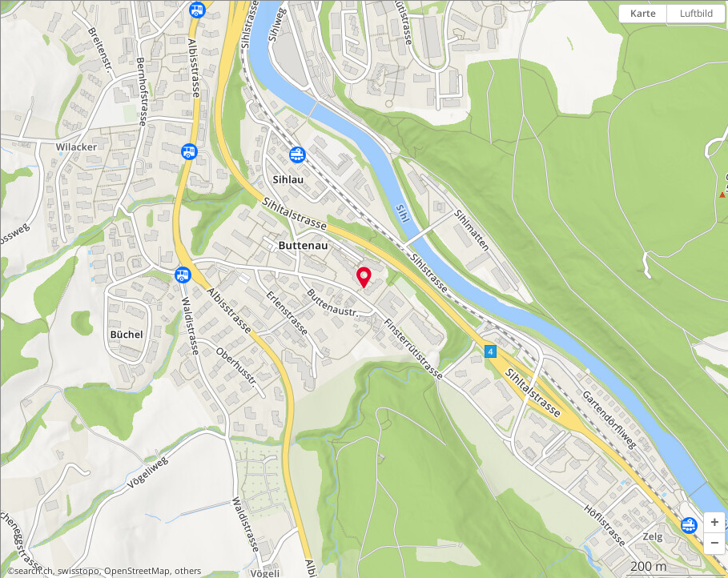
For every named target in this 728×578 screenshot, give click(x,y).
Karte (643, 13)
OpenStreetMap (137, 571)
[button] (714, 523)
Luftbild (696, 13)
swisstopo (78, 571)
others (188, 571)
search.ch (34, 571)
